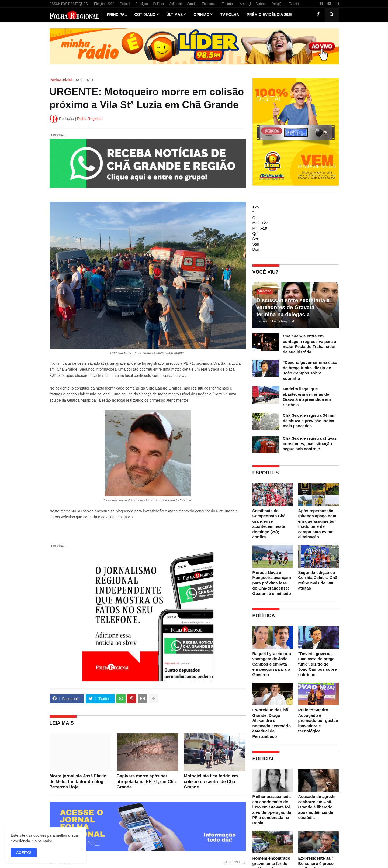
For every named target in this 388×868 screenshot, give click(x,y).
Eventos (294, 4)
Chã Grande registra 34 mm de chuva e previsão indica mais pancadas (309, 421)
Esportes (228, 4)
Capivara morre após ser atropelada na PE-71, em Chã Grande (146, 782)
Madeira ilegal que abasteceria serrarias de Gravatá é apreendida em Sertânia (307, 397)
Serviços (142, 4)
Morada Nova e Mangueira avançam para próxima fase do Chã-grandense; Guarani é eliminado (272, 583)
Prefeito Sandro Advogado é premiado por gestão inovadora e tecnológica (318, 720)
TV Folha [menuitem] (230, 15)
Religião (277, 4)
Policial (125, 4)
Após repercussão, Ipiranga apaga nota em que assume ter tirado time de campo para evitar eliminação (317, 524)
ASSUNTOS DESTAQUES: (69, 4)
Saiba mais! (42, 841)
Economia (209, 4)
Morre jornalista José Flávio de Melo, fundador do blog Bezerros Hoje (78, 782)
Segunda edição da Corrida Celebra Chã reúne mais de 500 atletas (318, 580)
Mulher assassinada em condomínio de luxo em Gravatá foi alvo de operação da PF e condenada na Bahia (272, 810)
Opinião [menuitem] (201, 15)
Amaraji (245, 4)
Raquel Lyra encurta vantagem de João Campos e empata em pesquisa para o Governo (272, 664)
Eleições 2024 (104, 4)
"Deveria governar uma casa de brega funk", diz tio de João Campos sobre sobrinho (310, 370)
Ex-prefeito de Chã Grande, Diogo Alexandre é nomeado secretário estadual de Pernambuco (272, 723)
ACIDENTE (85, 80)
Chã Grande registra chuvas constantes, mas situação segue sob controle (310, 443)
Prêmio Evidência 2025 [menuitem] (269, 15)
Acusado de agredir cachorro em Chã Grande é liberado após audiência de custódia (317, 807)
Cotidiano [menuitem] (145, 15)
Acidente (176, 4)
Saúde (192, 4)
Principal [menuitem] (117, 15)
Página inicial (61, 80)
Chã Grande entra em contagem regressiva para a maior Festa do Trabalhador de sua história (310, 344)
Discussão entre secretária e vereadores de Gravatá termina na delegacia (293, 307)
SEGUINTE (233, 862)
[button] (319, 15)
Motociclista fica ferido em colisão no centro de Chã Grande (211, 782)
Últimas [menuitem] (174, 15)
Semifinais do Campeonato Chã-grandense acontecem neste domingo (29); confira (270, 524)
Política (159, 4)
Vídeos (261, 4)
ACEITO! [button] (24, 853)
